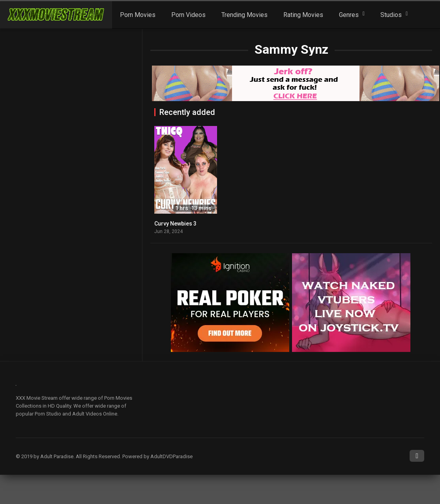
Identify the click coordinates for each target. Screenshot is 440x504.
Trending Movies (244, 15)
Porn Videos (188, 15)
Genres (349, 15)
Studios (391, 15)
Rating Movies (303, 15)
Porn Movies (138, 15)
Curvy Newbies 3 (175, 224)
